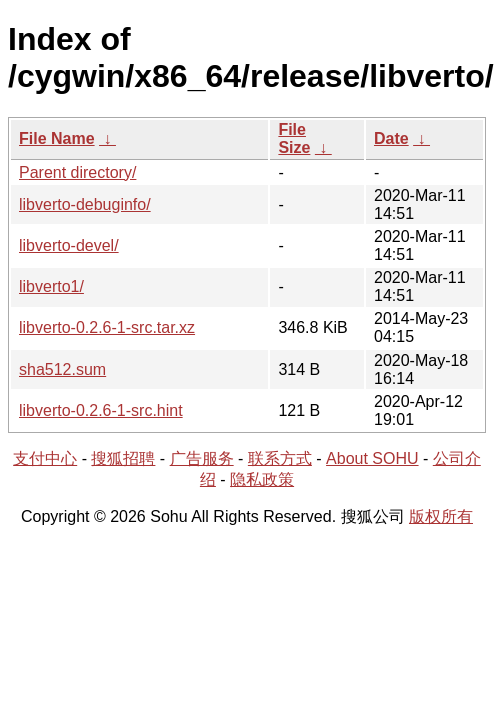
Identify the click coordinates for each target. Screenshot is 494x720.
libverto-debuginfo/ (85, 204)
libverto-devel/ (69, 245)
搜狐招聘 (123, 458)
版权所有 (441, 516)
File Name (57, 138)
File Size (294, 138)
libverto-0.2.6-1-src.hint (101, 410)
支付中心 (45, 458)
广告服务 (202, 458)
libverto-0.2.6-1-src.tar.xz (107, 327)
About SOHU (372, 458)
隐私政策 (262, 479)
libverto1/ (51, 286)
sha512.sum (62, 369)
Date (391, 138)
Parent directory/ (77, 172)
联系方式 (280, 458)
